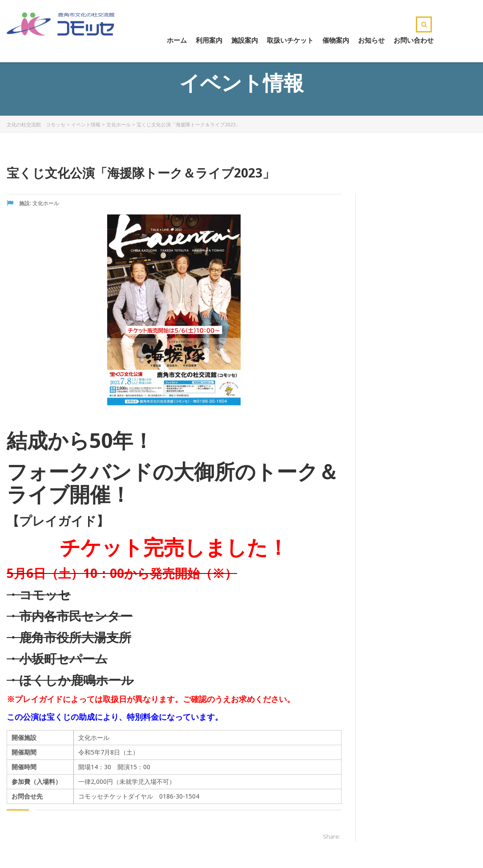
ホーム (177, 40)
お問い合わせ (414, 40)
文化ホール (119, 124)
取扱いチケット (290, 40)
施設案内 (245, 40)
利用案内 (209, 40)
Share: (332, 836)
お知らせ (371, 40)
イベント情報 (86, 124)
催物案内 (336, 40)
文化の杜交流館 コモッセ (36, 124)
